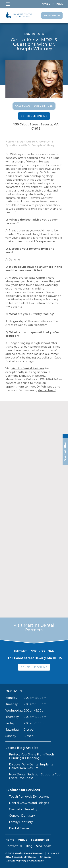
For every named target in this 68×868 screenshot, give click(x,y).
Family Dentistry (21, 822)
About (23, 840)
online (25, 383)
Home (10, 142)
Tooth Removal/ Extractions (29, 797)
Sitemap (45, 857)
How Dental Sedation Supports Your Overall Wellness (35, 776)
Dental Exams (19, 828)
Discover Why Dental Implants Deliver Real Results (31, 766)
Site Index (44, 846)
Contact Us (14, 846)
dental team (47, 390)
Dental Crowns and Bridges (29, 803)
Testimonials (40, 840)
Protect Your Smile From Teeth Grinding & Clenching (32, 756)
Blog (20, 142)
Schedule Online (52, 16)
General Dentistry (22, 816)
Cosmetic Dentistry (23, 809)
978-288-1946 (49, 379)
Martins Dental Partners (28, 368)
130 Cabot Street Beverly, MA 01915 (36, 127)
